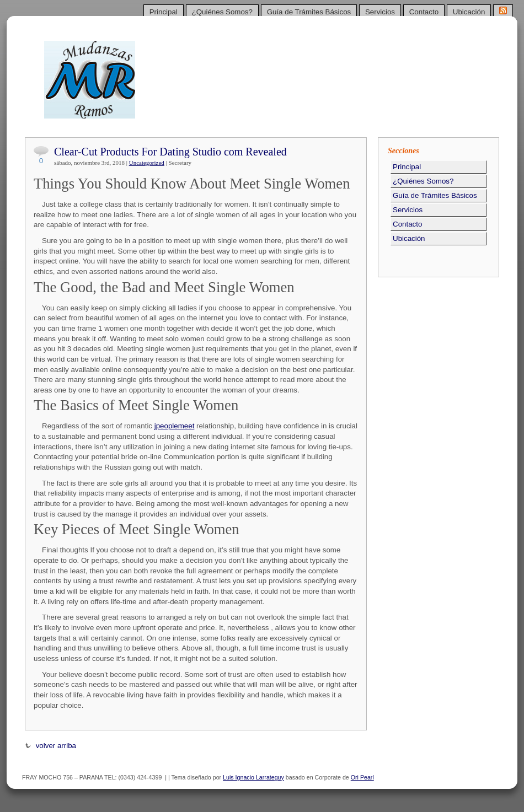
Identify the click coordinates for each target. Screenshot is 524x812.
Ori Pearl (362, 777)
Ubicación (469, 12)
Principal (164, 12)
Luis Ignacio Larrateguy (253, 777)
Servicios (380, 12)
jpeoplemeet (175, 426)
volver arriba (50, 746)
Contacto (424, 12)
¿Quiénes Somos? (222, 12)
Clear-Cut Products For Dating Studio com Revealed (170, 152)
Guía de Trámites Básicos (309, 12)
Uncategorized (147, 163)
